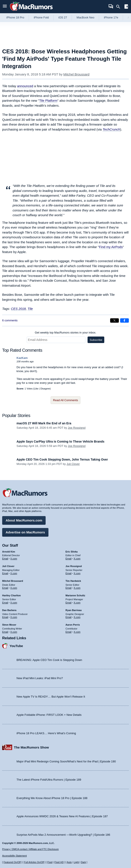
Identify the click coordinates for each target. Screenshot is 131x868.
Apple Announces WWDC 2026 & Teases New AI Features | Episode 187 (62, 816)
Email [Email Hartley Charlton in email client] (5, 603)
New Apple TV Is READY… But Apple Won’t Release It (51, 697)
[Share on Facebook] (124, 320)
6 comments (10, 320)
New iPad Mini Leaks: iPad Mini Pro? (40, 678)
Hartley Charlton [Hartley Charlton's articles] (12, 595)
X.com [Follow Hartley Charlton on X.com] (14, 603)
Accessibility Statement (14, 856)
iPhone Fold (41, 17)
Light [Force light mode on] (76, 862)
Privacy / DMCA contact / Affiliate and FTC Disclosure (30, 849)
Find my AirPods (111, 247)
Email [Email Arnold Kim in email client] (5, 559)
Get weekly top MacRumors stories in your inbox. (65, 333)
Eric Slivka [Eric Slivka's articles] (72, 552)
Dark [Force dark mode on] (83, 862)
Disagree (45, 389)
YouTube (16, 646)
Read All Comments (65, 400)
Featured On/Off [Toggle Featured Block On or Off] (12, 862)
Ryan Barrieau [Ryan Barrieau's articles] (74, 610)
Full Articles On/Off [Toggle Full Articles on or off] (34, 862)
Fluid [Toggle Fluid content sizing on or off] (50, 862)
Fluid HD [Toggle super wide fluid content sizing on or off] (59, 862)
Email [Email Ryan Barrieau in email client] (69, 617)
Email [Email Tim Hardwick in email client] (69, 588)
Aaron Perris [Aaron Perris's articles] (73, 625)
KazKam (22, 358)
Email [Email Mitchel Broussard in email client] (5, 588)
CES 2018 (18, 309)
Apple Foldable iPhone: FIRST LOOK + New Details (49, 715)
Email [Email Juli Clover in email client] (5, 573)
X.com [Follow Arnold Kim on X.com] (14, 559)
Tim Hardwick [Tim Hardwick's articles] (73, 581)
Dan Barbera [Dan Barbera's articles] (9, 610)
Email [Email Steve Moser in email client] (5, 632)
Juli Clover (73, 464)
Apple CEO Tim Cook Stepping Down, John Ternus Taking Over (62, 459)
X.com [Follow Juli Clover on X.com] (14, 573)
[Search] (120, 7)
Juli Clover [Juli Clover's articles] (8, 566)
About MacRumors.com (24, 520)
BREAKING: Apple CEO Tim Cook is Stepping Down (49, 660)
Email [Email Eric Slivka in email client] (69, 559)
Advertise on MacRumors (25, 532)
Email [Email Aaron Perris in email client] (69, 632)
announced (25, 86)
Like (36, 389)
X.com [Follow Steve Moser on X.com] (14, 632)
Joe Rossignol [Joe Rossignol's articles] (74, 566)
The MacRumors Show (31, 747)
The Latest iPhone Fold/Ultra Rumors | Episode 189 (49, 780)
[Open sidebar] (126, 7)
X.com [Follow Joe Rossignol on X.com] (77, 573)
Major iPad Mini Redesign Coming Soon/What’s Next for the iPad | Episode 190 (66, 761)
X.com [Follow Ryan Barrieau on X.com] (77, 617)
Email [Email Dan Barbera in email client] (5, 617)
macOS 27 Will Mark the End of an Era (44, 423)
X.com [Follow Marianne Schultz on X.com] (77, 603)
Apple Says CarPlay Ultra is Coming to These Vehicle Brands (61, 441)
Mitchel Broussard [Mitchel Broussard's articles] (13, 581)
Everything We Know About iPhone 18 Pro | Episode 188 (52, 798)
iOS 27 (63, 17)
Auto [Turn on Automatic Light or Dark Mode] (69, 862)
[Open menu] (5, 7)
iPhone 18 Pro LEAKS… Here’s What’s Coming (46, 733)
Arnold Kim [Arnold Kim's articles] (9, 552)
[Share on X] (114, 320)
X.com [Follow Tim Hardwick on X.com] (77, 588)
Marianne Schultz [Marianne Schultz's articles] (75, 595)
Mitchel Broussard (76, 74)
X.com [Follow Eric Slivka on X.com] (77, 559)
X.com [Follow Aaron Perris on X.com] (77, 632)
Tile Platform (48, 101)
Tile (30, 309)
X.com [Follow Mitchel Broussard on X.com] (14, 588)
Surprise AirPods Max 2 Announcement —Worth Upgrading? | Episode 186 (63, 835)
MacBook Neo (86, 17)
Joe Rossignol (77, 428)
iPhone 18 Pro (15, 17)
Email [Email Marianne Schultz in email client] (69, 603)
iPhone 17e (111, 17)
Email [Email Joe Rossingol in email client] (69, 573)
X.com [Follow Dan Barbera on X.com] (14, 617)
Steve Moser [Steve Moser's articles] (9, 625)
